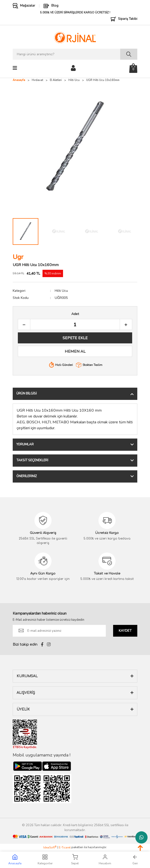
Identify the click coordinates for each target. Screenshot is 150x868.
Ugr (18, 257)
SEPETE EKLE (75, 338)
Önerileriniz (27, 476)
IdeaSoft (50, 847)
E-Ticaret (65, 847)
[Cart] (133, 68)
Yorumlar (25, 444)
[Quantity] (75, 325)
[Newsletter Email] (59, 631)
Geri (135, 860)
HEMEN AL (75, 351)
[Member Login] (73, 68)
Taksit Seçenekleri (32, 460)
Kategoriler (45, 860)
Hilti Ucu (61, 291)
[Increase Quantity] (126, 325)
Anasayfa (15, 860)
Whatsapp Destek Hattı (141, 837)
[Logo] (75, 37)
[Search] (75, 54)
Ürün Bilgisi (27, 394)
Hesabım (105, 860)
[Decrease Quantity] (24, 325)
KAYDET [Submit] (125, 631)
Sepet (75, 860)
